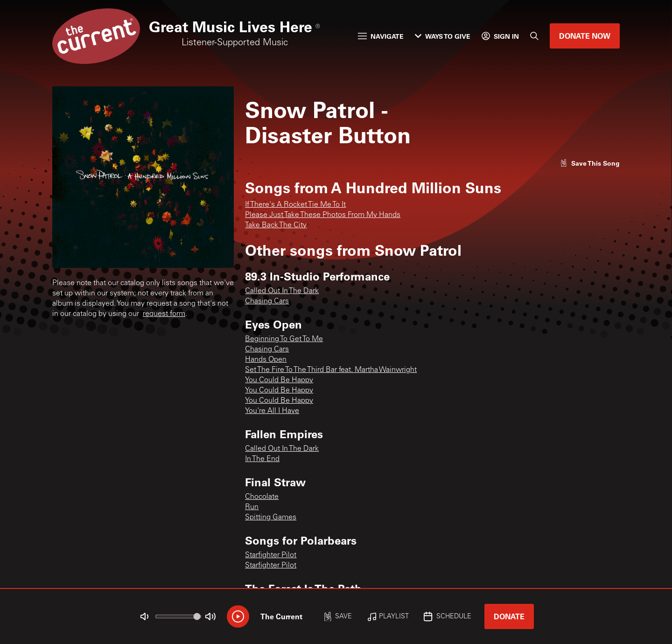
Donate (509, 616)
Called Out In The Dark (282, 291)
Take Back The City (276, 225)
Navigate (381, 36)
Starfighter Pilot (271, 555)
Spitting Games (271, 518)
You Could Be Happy (279, 380)
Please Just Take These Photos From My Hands (323, 215)
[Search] (534, 36)
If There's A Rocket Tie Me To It (295, 205)
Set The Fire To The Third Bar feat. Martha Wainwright (331, 370)
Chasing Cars (267, 301)
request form (164, 314)
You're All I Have (272, 411)
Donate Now (585, 36)
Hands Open (266, 360)
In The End (262, 459)
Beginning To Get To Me (284, 339)
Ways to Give (443, 36)
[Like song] (590, 163)
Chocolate (262, 497)
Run (252, 507)
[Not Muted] (145, 616)
